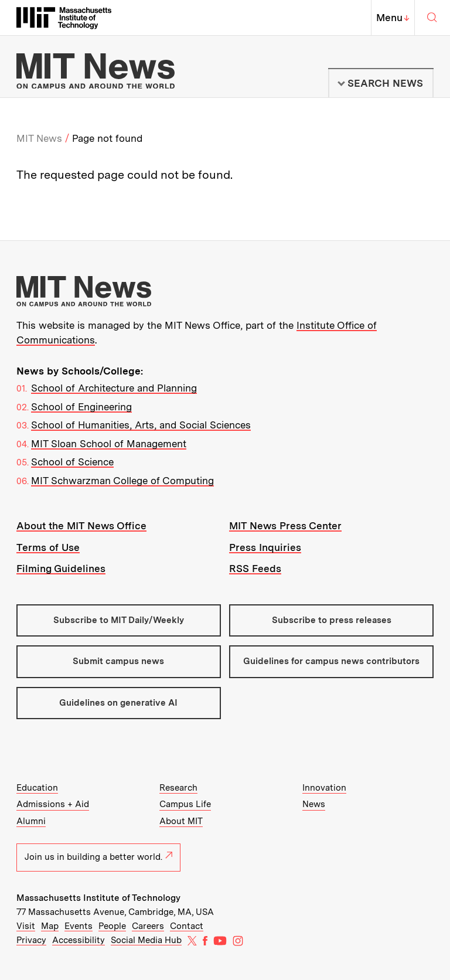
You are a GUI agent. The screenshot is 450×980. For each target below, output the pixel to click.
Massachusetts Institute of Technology (98, 898)
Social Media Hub (146, 940)
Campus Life (185, 804)
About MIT (181, 821)
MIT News (39, 138)
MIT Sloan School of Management (109, 444)
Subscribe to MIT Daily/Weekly (119, 620)
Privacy (31, 940)
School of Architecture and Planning (114, 388)
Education (37, 788)
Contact (187, 926)
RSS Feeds (255, 569)
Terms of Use (48, 547)
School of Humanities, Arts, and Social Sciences (141, 425)
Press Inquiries (265, 547)
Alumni (31, 821)
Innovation (324, 788)
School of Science (72, 462)
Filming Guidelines (61, 569)
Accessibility (79, 940)
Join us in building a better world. (98, 857)
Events (79, 926)
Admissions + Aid (53, 804)
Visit (26, 926)
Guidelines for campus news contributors (331, 661)
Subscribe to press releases (332, 620)
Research (178, 788)
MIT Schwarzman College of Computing (122, 481)
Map (50, 926)
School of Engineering (81, 407)
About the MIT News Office (81, 526)
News (314, 804)
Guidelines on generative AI (118, 703)
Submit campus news (118, 661)
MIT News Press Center (285, 526)
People (112, 926)
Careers (148, 926)
